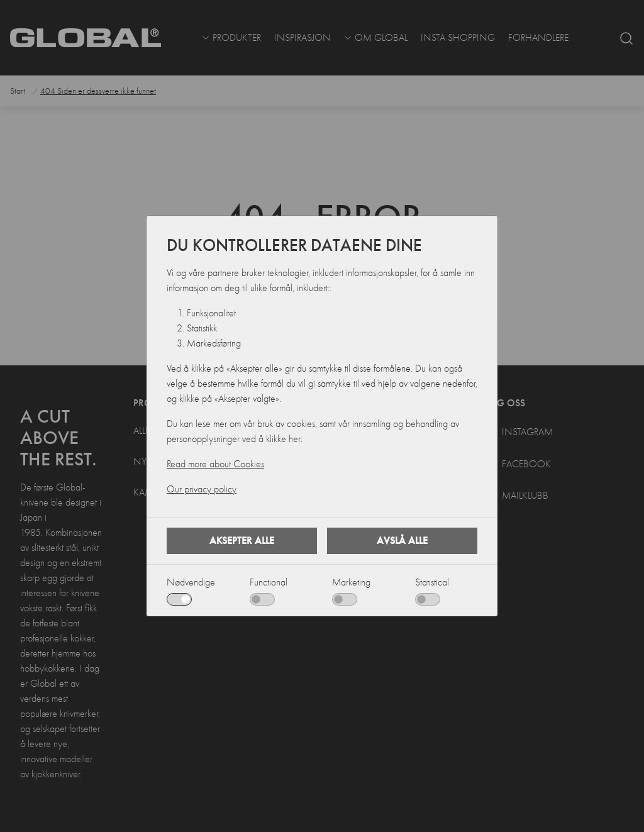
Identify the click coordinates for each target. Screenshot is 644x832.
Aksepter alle (242, 541)
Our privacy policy (202, 489)
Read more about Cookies (215, 464)
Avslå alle (402, 541)
